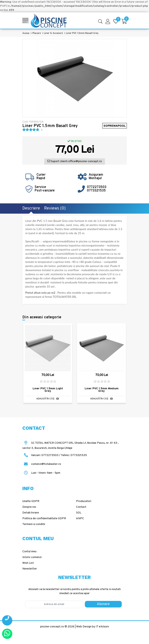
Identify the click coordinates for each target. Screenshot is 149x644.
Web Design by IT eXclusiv (93, 627)
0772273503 (97, 187)
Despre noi (29, 507)
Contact (81, 507)
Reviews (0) (55, 209)
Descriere (31, 209)
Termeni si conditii (34, 524)
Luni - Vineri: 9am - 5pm (41, 473)
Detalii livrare (31, 513)
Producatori (84, 501)
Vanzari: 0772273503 (45, 455)
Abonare (103, 604)
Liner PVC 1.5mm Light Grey (48, 390)
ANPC (80, 519)
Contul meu (29, 551)
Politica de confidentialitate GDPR (44, 519)
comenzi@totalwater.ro (42, 464)
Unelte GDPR (31, 501)
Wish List (28, 563)
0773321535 (96, 191)
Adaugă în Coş (48, 399)
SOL (79, 513)
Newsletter (30, 569)
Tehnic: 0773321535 (74, 455)
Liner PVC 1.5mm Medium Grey (102, 390)
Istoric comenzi (32, 557)
